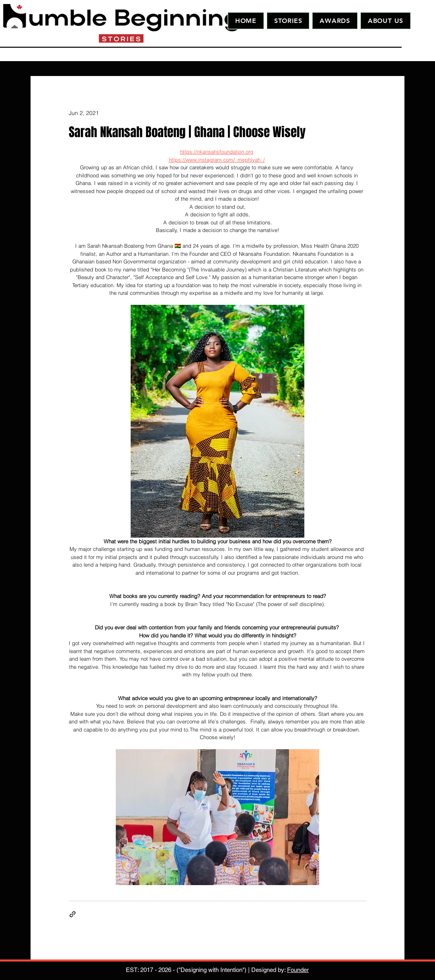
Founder (298, 970)
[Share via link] (73, 914)
